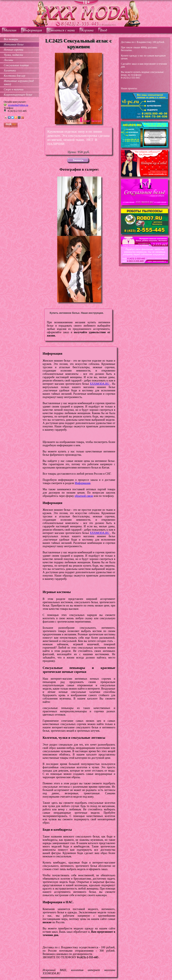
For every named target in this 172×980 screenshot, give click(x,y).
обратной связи (84, 496)
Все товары (11, 39)
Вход (104, 30)
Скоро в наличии (14, 89)
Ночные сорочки (14, 50)
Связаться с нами (62, 30)
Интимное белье (14, 44)
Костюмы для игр (14, 76)
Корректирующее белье (18, 95)
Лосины (8, 60)
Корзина (87, 30)
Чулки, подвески (13, 55)
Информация (32, 30)
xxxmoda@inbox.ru (18, 105)
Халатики (10, 70)
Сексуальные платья (16, 65)
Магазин (10, 30)
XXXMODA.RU (100, 384)
